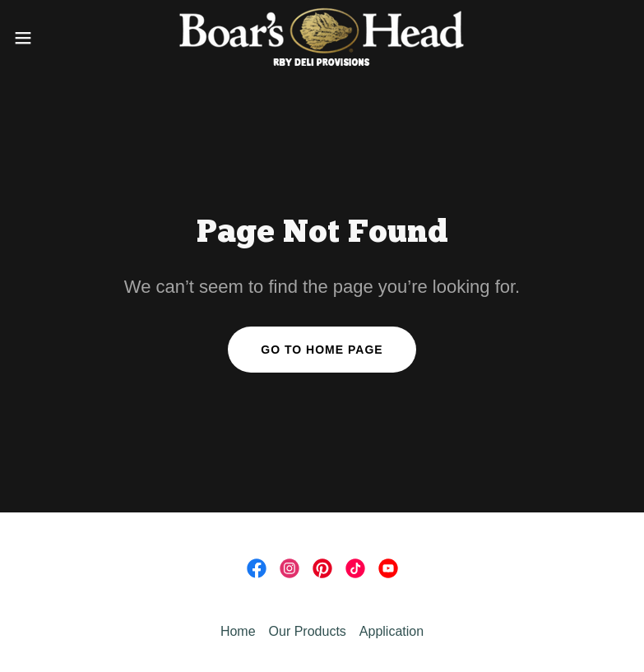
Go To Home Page (322, 350)
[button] (54, 38)
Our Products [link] (308, 631)
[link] (322, 37)
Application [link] (391, 631)
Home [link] (238, 631)
